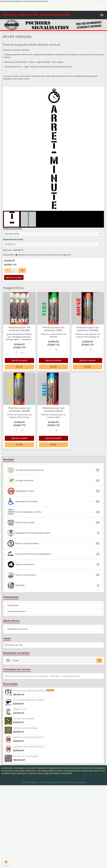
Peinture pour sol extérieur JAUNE (19, 409)
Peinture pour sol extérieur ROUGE (88, 329)
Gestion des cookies (77, 782)
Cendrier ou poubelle (24, 719)
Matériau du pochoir (13, 229)
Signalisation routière (54, 491)
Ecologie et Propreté (54, 481)
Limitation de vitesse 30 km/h (29, 737)
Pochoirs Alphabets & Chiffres (54, 512)
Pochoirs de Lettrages (54, 523)
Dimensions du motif (13, 240)
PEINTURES (54, 585)
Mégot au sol (20, 709)
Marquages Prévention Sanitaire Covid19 (54, 533)
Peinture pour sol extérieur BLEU (53, 409)
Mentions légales (29, 782)
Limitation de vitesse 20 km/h (29, 747)
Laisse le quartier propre (25, 728)
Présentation (13, 605)
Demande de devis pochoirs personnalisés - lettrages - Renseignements (42, 676)
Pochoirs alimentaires (54, 564)
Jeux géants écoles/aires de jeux (54, 470)
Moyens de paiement (16, 611)
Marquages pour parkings (54, 502)
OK (99, 661)
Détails (19, 367)
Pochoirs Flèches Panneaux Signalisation (54, 554)
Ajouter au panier (14, 278)
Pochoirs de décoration (54, 575)
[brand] (36, 15)
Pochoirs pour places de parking (30, 691)
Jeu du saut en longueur (26, 756)
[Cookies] (6, 862)
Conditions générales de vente (52, 782)
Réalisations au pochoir (18, 629)
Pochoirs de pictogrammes (54, 544)
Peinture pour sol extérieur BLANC (19, 329)
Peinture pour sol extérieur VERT (53, 329)
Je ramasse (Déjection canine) (29, 700)
